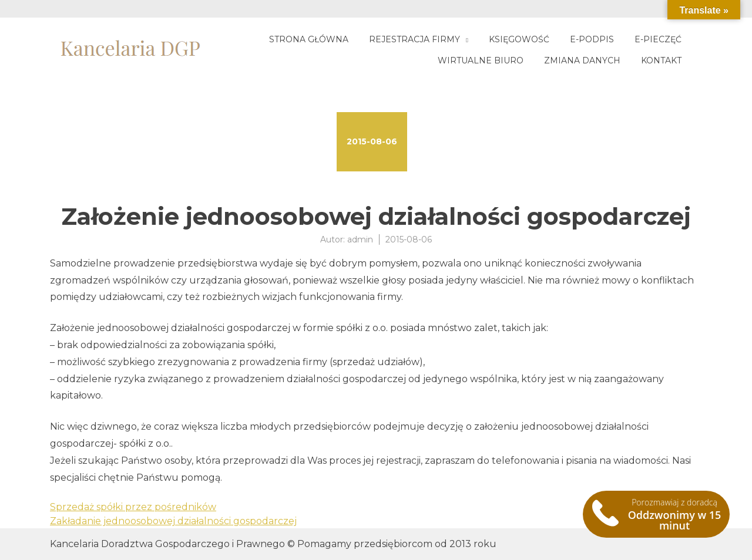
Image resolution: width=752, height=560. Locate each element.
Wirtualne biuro (481, 60)
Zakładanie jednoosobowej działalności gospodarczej (173, 521)
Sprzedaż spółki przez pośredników (133, 507)
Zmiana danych (582, 60)
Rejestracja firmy (414, 39)
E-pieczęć (658, 39)
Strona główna (309, 39)
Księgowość (519, 39)
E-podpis (592, 39)
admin (360, 239)
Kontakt (661, 60)
